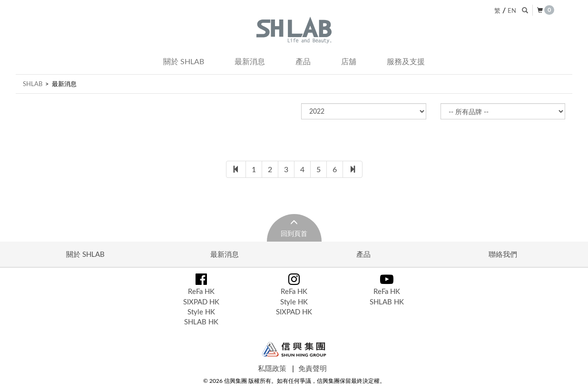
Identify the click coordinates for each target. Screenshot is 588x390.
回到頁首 (294, 233)
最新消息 (250, 61)
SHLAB (33, 84)
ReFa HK (201, 291)
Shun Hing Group (294, 349)
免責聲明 (313, 368)
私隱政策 (272, 368)
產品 (303, 61)
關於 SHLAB (184, 61)
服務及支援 (406, 61)
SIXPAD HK (201, 302)
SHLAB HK (201, 322)
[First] (236, 170)
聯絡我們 (503, 254)
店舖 (349, 61)
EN (512, 10)
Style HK (201, 312)
